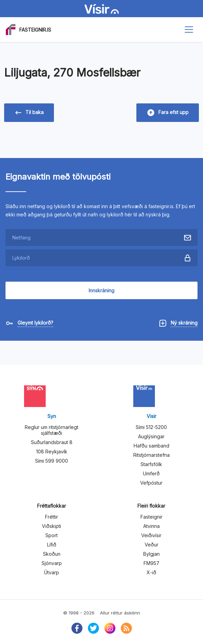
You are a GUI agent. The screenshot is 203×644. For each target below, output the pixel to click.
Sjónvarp (52, 563)
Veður (151, 545)
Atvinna (151, 526)
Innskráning (101, 290)
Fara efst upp (168, 113)
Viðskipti (52, 526)
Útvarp (52, 572)
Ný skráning (184, 323)
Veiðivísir (151, 535)
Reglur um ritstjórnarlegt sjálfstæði (52, 430)
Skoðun (52, 554)
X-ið (151, 572)
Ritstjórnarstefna (151, 455)
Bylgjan (151, 554)
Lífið (52, 545)
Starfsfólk (151, 464)
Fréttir (52, 517)
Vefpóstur (151, 483)
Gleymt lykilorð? (35, 323)
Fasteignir (151, 517)
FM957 (151, 563)
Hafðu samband (151, 446)
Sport (52, 535)
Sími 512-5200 (151, 427)
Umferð (151, 473)
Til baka (29, 113)
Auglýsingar (151, 436)
